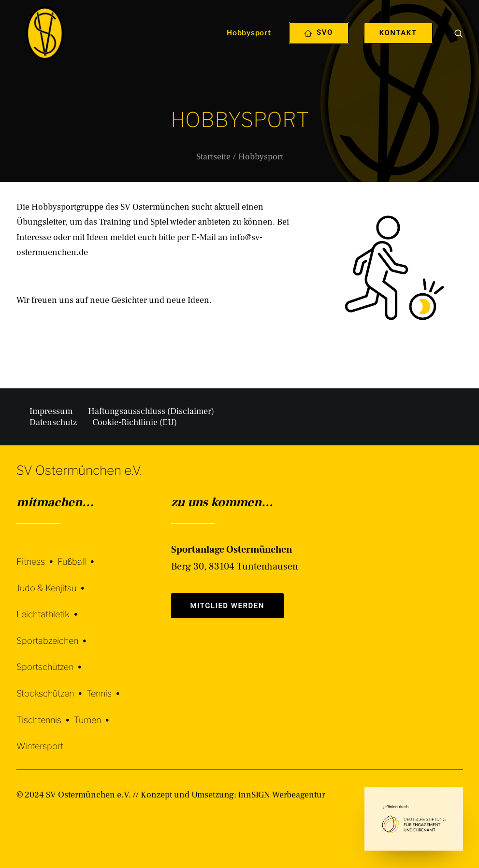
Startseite (213, 157)
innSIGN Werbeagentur (282, 795)
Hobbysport (249, 45)
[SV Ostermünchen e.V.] (42, 45)
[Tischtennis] (45, 713)
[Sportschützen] (51, 660)
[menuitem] (246, 45)
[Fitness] (37, 556)
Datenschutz (53, 422)
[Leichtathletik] (49, 607)
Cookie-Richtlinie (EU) (135, 422)
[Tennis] (105, 686)
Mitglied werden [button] (227, 606)
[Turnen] (94, 713)
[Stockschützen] (51, 686)
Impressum (51, 411)
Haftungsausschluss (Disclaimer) (151, 411)
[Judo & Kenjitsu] (53, 581)
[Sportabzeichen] (54, 633)
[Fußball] (78, 554)
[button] (459, 45)
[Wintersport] (40, 739)
